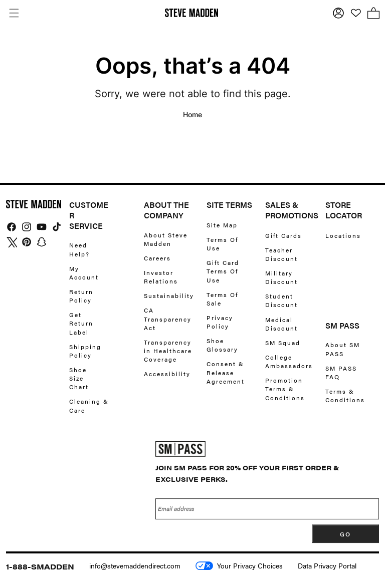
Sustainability (169, 296)
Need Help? (79, 249)
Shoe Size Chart (79, 378)
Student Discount (281, 300)
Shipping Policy (85, 351)
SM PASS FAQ (341, 372)
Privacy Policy (220, 322)
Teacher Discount (281, 254)
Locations (343, 236)
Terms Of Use (222, 244)
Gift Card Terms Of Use (223, 271)
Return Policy (81, 296)
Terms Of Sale (222, 299)
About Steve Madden (166, 239)
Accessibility (167, 374)
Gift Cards (283, 236)
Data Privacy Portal (327, 565)
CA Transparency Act (168, 319)
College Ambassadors (289, 361)
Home (192, 114)
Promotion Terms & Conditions (285, 389)
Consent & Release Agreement (226, 372)
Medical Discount (281, 324)
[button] (14, 13)
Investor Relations (161, 277)
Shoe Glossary (222, 345)
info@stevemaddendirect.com (135, 565)
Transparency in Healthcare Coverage (168, 351)
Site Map (222, 225)
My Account (84, 273)
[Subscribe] (345, 537)
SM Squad (283, 343)
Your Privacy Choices (239, 565)
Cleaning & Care (89, 405)
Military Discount (281, 277)
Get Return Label (81, 323)
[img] (12, 227)
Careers (157, 258)
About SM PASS (343, 349)
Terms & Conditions (345, 395)
